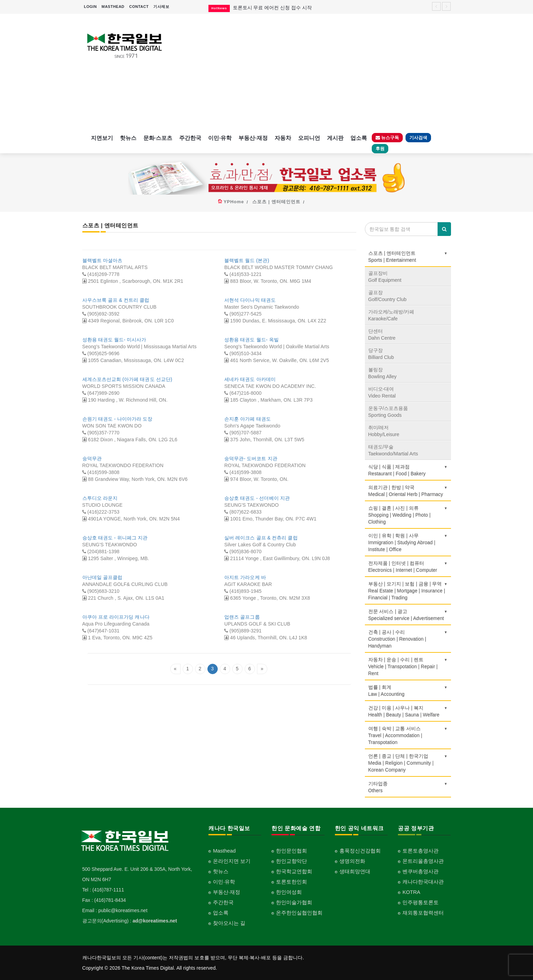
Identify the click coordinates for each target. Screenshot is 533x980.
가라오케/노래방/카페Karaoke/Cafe (391, 315)
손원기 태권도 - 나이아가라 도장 (117, 419)
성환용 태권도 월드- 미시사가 (114, 340)
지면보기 (102, 138)
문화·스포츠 (158, 138)
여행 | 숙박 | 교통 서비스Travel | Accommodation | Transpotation (408, 735)
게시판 (335, 138)
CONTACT (139, 7)
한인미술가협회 (294, 902)
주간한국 (190, 138)
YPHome (234, 202)
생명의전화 (352, 861)
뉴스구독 (387, 138)
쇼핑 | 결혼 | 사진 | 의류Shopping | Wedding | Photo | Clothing (408, 515)
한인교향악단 (291, 861)
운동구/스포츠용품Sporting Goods (388, 412)
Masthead (224, 851)
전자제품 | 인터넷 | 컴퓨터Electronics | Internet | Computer (408, 567)
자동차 (283, 138)
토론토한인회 (291, 882)
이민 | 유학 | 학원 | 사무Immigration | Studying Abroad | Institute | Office (408, 543)
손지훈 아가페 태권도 (248, 419)
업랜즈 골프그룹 (242, 617)
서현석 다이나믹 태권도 (250, 300)
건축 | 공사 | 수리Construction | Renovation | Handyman (408, 639)
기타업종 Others (408, 787)
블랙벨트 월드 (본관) (247, 260)
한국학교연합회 (294, 871)
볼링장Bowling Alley (383, 373)
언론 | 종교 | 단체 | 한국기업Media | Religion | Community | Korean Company (408, 763)
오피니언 (309, 138)
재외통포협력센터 (423, 913)
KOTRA (411, 892)
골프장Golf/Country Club (387, 296)
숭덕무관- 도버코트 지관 (251, 458)
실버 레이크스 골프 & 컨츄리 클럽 (261, 538)
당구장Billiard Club (381, 354)
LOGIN (90, 7)
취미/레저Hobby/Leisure (384, 431)
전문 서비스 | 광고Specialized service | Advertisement (408, 615)
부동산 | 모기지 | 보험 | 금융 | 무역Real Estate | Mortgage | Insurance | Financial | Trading (408, 591)
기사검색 (418, 138)
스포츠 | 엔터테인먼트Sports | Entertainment (408, 257)
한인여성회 (289, 892)
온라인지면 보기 (232, 861)
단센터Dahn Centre (382, 334)
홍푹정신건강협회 (360, 851)
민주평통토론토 (421, 902)
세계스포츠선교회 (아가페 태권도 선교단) (127, 379)
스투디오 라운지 (100, 498)
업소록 (359, 138)
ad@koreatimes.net (155, 921)
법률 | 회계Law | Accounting (408, 691)
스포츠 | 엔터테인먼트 (276, 202)
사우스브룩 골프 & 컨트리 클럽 (116, 300)
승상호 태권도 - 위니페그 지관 (115, 538)
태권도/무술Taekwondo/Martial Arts (393, 450)
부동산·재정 (253, 138)
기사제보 (161, 7)
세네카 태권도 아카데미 (250, 379)
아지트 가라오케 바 (245, 577)
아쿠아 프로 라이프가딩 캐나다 (116, 617)
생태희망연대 (355, 871)
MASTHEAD (113, 7)
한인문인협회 (291, 851)
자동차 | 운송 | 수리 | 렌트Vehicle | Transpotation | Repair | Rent (408, 667)
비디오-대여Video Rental (382, 392)
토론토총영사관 (421, 851)
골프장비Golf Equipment (385, 277)
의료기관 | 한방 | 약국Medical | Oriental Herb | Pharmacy (408, 491)
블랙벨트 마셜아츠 (102, 260)
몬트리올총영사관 (423, 861)
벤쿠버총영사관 (421, 871)
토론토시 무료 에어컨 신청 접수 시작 (272, 8)
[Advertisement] (314, 72)
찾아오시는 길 (229, 923)
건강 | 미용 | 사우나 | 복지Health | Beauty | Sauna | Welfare (408, 711)
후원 (380, 149)
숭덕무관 (92, 458)
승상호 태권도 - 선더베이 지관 (257, 498)
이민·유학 (220, 138)
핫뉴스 (128, 138)
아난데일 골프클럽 (102, 577)
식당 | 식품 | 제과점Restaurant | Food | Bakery (408, 470)
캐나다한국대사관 (423, 882)
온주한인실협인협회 (299, 913)
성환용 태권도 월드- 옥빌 (252, 340)
